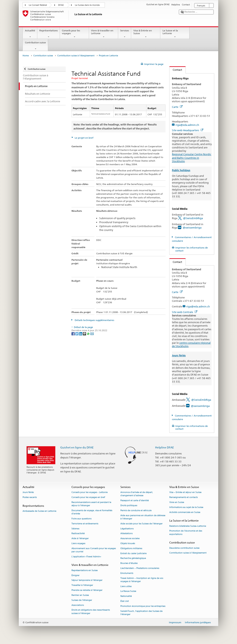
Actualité (30, 34)
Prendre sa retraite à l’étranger (87, 590)
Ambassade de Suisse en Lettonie (39, 511)
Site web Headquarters (188, 130)
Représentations (49, 34)
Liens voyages (78, 543)
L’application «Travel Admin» (86, 557)
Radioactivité (78, 534)
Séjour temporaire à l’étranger (87, 580)
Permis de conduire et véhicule (136, 510)
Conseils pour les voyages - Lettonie (90, 492)
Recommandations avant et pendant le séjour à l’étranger (91, 504)
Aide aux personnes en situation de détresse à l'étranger (143, 517)
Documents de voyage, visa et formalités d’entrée (92, 512)
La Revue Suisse (128, 591)
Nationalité (126, 596)
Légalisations (127, 529)
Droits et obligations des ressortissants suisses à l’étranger (91, 612)
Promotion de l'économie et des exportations (186, 533)
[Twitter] (77, 334)
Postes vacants (30, 497)
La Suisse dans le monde (87, 5)
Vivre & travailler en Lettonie (104, 34)
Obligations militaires (131, 548)
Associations (78, 605)
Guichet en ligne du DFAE (77, 447)
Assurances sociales (130, 539)
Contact (176, 70)
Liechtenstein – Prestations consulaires (140, 568)
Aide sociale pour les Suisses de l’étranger (141, 524)
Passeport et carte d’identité (135, 501)
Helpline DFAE (165, 447)
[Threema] (85, 334)
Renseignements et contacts (183, 497)
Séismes (75, 529)
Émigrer (75, 575)
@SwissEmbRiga (193, 218)
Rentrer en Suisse (80, 595)
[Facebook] (73, 334)
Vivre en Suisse (177, 502)
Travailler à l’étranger (82, 585)
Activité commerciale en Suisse (185, 512)
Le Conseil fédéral (38, 5)
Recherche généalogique (133, 558)
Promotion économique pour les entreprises (143, 606)
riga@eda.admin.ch (187, 125)
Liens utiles (126, 586)
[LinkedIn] (81, 334)
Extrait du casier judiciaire (133, 553)
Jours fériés (179, 355)
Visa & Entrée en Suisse (146, 34)
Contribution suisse (35, 46)
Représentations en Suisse (85, 570)
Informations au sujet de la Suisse (186, 507)
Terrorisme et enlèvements (85, 524)
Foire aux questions (81, 519)
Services (125, 34)
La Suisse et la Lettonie (175, 34)
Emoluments (127, 573)
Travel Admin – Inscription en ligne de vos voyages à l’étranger (142, 580)
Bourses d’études (129, 563)
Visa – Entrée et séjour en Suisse (185, 492)
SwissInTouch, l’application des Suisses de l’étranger (141, 613)
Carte (177, 107)
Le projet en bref (84, 138)
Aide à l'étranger (80, 539)
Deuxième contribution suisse (184, 548)
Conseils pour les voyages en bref (88, 497)
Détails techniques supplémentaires (94, 320)
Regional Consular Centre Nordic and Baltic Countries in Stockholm (192, 158)
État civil (125, 601)
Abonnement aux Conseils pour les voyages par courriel (94, 550)
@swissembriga (192, 228)
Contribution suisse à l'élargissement (76, 56)
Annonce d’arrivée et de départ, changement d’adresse (137, 494)
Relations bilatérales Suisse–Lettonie (188, 526)
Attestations (126, 534)
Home (26, 56)
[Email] (92, 334)
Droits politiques (129, 505)
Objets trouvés (128, 543)
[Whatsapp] (89, 334)
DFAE (61, 5)
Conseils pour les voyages (74, 34)
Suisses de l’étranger (82, 600)
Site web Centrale (185, 312)
